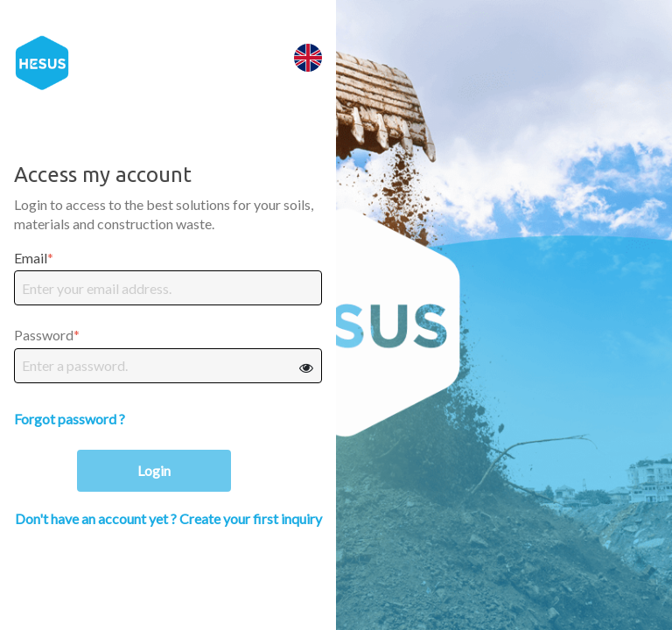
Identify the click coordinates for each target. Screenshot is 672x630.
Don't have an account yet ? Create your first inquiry (168, 518)
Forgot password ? (70, 419)
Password (44, 335)
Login (154, 470)
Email (31, 258)
